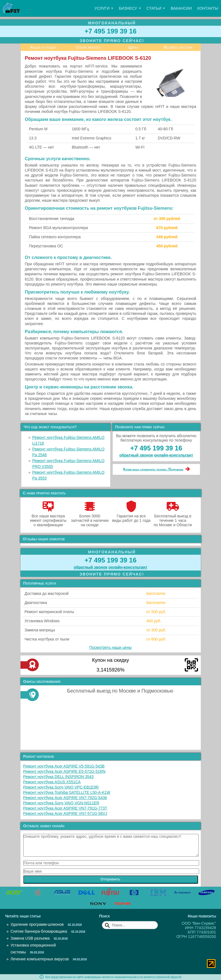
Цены (133, 47)
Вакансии (181, 8)
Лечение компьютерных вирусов (40, 959)
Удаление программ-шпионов (37, 924)
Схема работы (88, 47)
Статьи (156, 8)
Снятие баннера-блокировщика (39, 931)
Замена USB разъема (30, 938)
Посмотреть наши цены (111, 647)
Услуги (104, 8)
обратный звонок (136, 455)
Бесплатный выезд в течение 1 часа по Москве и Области (173, 518)
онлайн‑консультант (174, 455)
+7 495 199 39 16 (110, 31)
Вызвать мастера (178, 47)
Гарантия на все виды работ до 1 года (131, 516)
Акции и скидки (43, 47)
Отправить (110, 879)
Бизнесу (130, 8)
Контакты (208, 8)
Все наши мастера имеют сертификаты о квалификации (48, 518)
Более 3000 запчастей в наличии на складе (90, 518)
